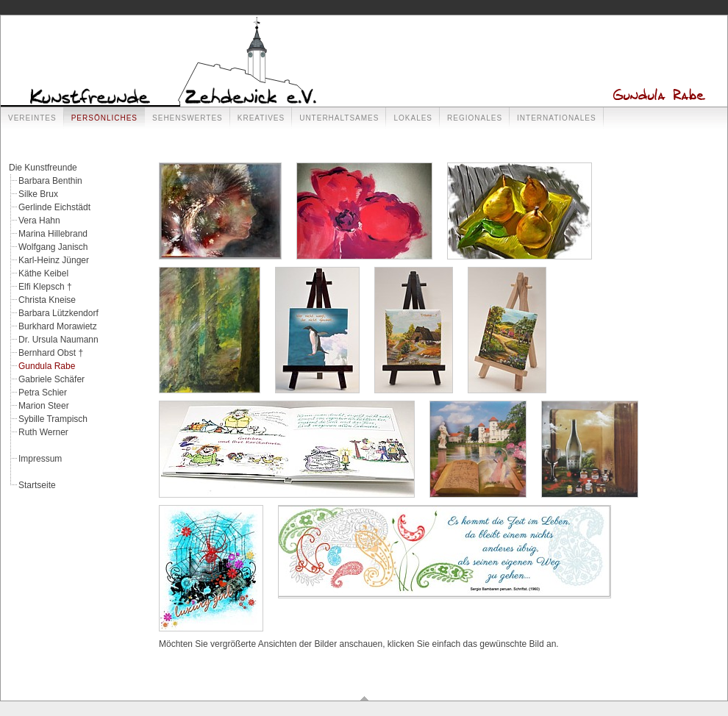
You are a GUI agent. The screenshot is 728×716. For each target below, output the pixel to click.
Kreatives (261, 118)
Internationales (557, 118)
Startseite (37, 485)
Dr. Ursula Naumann (58, 340)
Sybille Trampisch (53, 419)
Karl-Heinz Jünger (54, 260)
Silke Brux (38, 194)
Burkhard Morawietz (58, 326)
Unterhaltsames (339, 118)
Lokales (413, 118)
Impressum (40, 459)
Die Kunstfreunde (43, 168)
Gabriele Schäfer (51, 379)
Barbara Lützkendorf (58, 313)
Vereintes (32, 118)
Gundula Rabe (47, 366)
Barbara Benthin (50, 181)
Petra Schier (43, 393)
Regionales (475, 118)
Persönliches (104, 118)
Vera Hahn (39, 221)
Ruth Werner (43, 432)
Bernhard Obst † (51, 353)
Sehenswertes (188, 118)
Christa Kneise (47, 300)
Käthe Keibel (43, 273)
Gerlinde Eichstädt (54, 207)
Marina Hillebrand (53, 234)
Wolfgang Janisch (53, 247)
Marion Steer (44, 406)
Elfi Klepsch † (45, 287)
